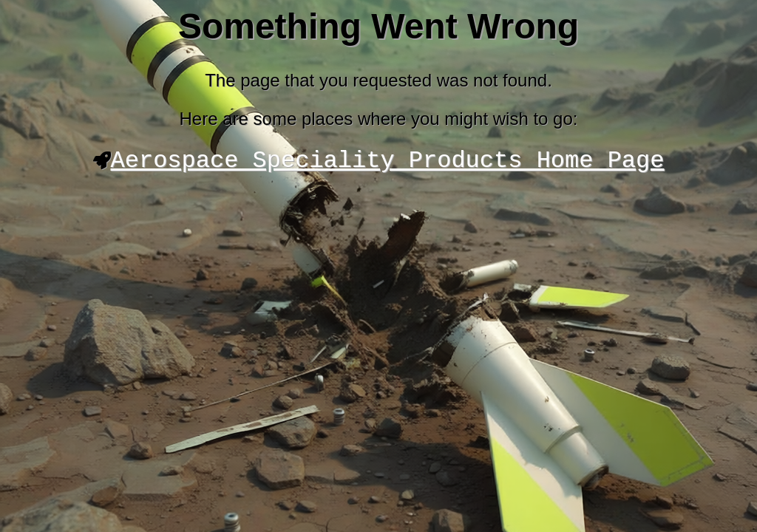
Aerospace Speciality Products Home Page (388, 163)
